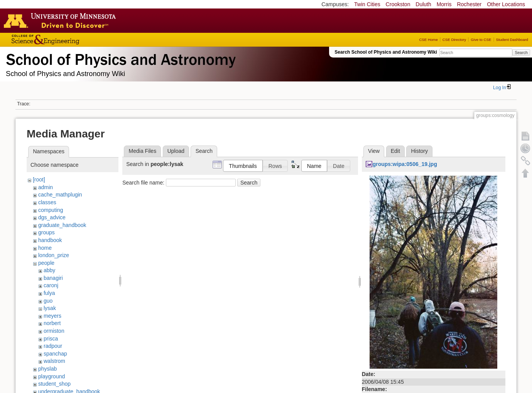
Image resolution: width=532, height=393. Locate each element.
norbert (52, 323)
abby (49, 270)
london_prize (54, 255)
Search (521, 53)
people (46, 263)
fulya (49, 293)
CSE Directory (454, 40)
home (45, 248)
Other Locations (506, 4)
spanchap (55, 354)
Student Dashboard (512, 40)
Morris (444, 4)
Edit (395, 151)
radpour (53, 346)
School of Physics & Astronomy (120, 58)
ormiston (54, 331)
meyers (52, 316)
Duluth (423, 4)
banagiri (53, 278)
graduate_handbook (62, 225)
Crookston (398, 4)
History (419, 151)
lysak (50, 308)
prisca (51, 339)
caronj (51, 285)
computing (51, 210)
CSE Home (428, 40)
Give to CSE (481, 40)
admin (46, 187)
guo (48, 301)
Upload (176, 151)
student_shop (54, 384)
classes (47, 202)
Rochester (469, 4)
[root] (39, 180)
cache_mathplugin (60, 195)
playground (52, 376)
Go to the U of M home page (62, 20)
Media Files (143, 151)
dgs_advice (52, 217)
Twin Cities (367, 4)
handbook (50, 240)
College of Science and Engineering (69, 40)
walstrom (54, 361)
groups (46, 232)
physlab (47, 369)
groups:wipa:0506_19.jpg (405, 164)
